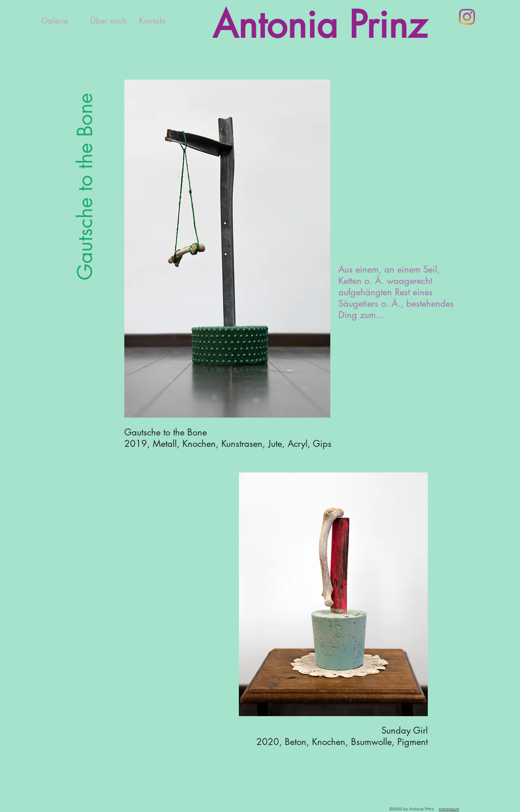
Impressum (449, 809)
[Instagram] (467, 17)
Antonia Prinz (320, 25)
